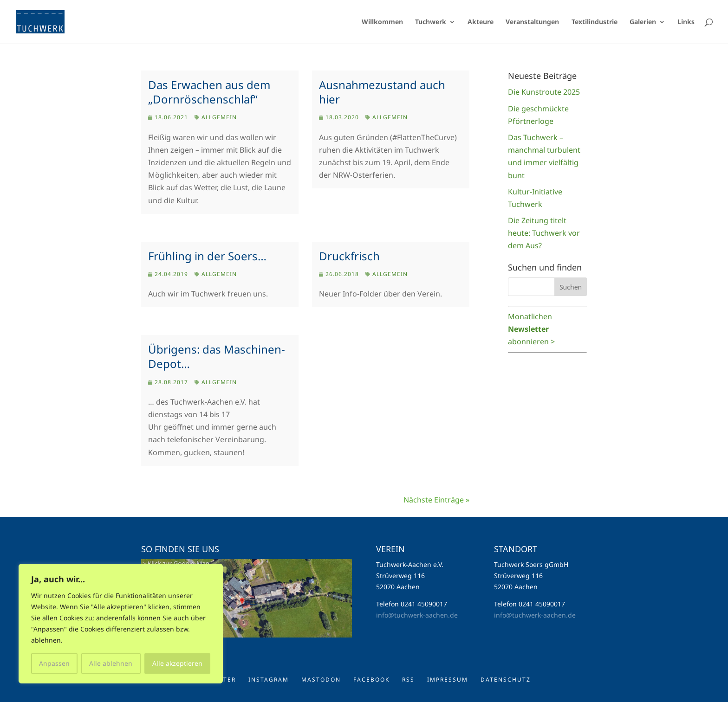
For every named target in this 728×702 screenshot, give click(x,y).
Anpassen (54, 663)
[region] (121, 624)
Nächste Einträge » (436, 500)
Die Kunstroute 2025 (544, 92)
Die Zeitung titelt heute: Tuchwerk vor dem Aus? (544, 233)
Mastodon (321, 679)
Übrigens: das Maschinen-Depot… (217, 356)
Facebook (371, 679)
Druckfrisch (349, 256)
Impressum (448, 679)
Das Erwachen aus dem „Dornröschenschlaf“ (209, 92)
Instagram (269, 679)
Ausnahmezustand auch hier (382, 92)
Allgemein (219, 117)
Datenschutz (506, 679)
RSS (408, 679)
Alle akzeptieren (177, 663)
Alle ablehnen (111, 663)
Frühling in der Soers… (207, 256)
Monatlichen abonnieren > (531, 329)
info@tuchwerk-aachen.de (417, 615)
